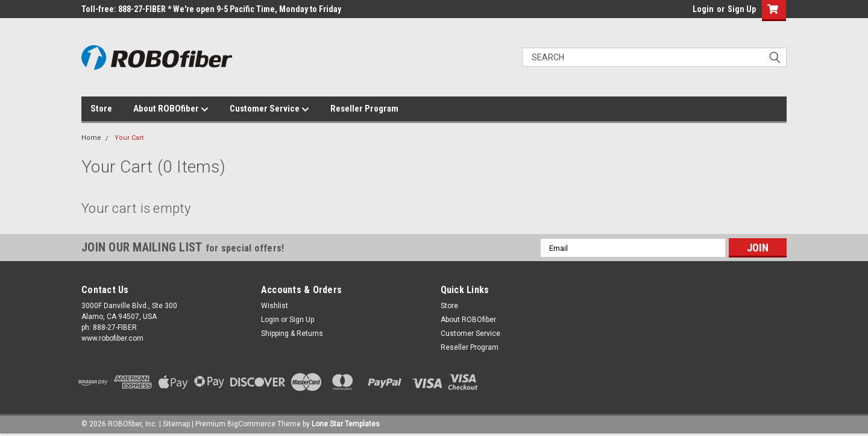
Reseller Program (364, 109)
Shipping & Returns (292, 333)
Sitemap (176, 424)
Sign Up (742, 9)
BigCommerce (251, 424)
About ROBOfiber (171, 109)
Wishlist (275, 306)
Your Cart (129, 138)
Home (91, 138)
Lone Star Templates (346, 424)
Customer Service (269, 109)
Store (101, 109)
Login (703, 9)
